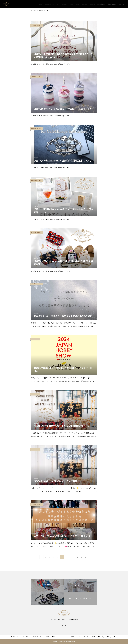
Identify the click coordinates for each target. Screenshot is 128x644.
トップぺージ (14, 637)
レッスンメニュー (26, 637)
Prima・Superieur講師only (105, 637)
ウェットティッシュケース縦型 (87, 637)
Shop (58, 4)
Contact (77, 4)
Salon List (64, 4)
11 (82, 557)
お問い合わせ (56, 637)
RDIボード (73, 637)
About (71, 4)
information (85, 4)
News (35, 339)
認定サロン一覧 (37, 637)
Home (40, 4)
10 (78, 557)
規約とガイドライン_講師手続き (117, 4)
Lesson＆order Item (49, 4)
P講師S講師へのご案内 (37, 25)
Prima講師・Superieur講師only (98, 4)
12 (86, 557)
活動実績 (47, 637)
